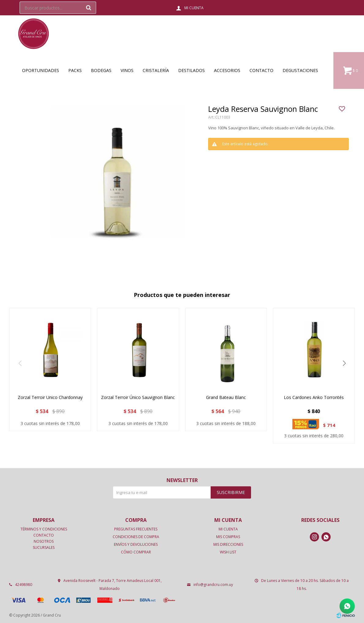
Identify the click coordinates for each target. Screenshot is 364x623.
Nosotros (44, 541)
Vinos (127, 70)
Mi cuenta (228, 529)
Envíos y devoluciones (136, 544)
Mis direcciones (228, 544)
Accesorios (227, 70)
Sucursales (44, 547)
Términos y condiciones (44, 529)
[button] (344, 363)
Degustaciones (300, 70)
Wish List (228, 552)
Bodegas (101, 70)
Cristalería (156, 70)
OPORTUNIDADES (41, 70)
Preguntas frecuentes (136, 529)
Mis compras (228, 537)
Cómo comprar (136, 552)
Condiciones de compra (136, 537)
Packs (75, 70)
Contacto (261, 70)
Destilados (191, 70)
